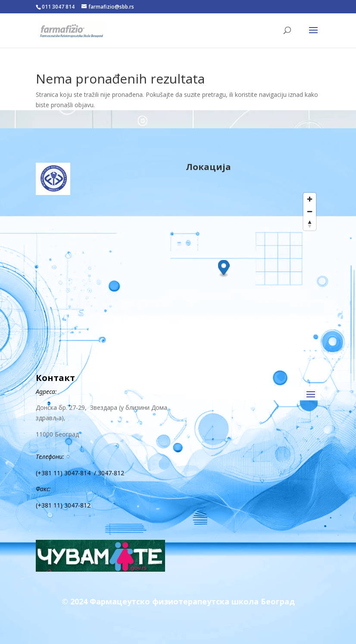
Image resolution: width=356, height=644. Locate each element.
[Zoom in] (310, 199)
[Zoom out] (310, 212)
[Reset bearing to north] (310, 224)
